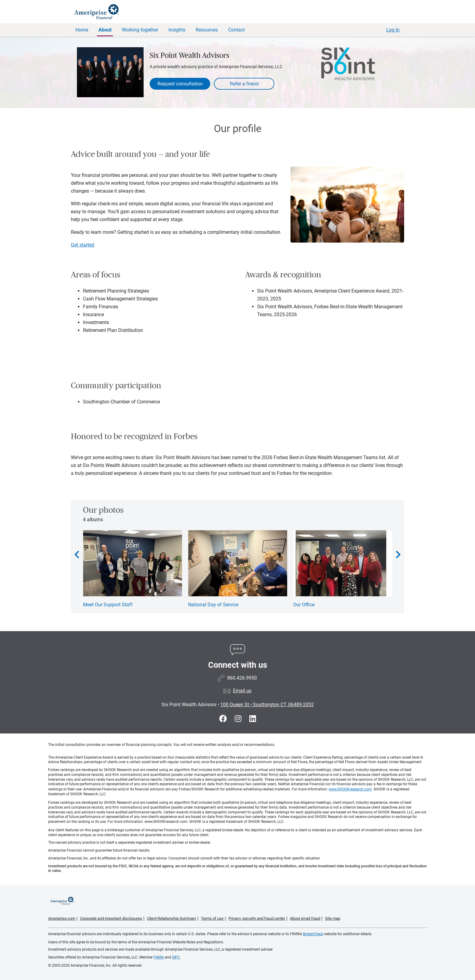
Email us (242, 691)
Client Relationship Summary (171, 918)
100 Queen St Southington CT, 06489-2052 (267, 705)
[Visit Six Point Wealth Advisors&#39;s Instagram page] (239, 719)
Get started (83, 245)
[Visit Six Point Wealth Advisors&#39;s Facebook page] (224, 719)
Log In (393, 30)
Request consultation (180, 84)
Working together (140, 30)
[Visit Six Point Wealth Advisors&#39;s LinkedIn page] (253, 719)
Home (82, 30)
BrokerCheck (313, 934)
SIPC (176, 957)
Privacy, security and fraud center (257, 918)
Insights (177, 30)
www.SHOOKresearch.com (350, 789)
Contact (236, 30)
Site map (333, 918)
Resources (207, 30)
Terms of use (212, 918)
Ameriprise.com (62, 918)
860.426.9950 (242, 678)
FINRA (159, 957)
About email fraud (305, 918)
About (105, 30)
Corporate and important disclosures (111, 918)
